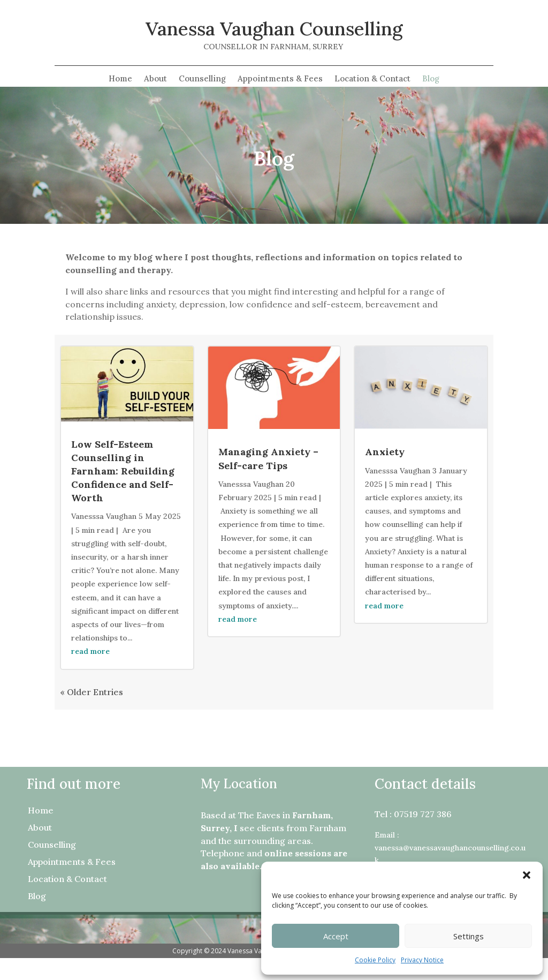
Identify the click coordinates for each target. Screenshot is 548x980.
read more (90, 651)
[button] (527, 875)
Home (120, 79)
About (155, 79)
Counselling (202, 79)
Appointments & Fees (280, 79)
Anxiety (385, 452)
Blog (431, 79)
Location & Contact (372, 79)
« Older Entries (92, 692)
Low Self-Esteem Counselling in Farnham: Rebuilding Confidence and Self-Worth (123, 471)
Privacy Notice (422, 960)
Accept (336, 936)
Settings (469, 936)
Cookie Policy (375, 960)
